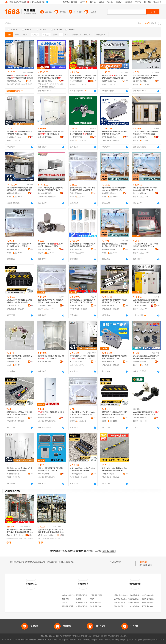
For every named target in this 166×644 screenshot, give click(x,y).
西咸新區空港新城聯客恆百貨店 (140, 249)
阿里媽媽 (86, 640)
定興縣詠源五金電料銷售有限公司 (126, 603)
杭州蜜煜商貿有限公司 (109, 305)
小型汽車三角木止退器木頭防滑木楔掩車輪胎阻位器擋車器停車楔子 (114, 413)
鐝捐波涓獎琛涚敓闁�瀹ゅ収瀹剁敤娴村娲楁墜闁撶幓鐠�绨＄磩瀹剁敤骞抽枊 (19, 77)
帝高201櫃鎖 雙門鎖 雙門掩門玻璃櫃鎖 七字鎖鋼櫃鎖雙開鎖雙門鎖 (146, 77)
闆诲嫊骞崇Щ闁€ (12, 538)
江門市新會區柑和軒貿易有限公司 (126, 599)
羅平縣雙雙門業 (82, 595)
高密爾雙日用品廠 (13, 362)
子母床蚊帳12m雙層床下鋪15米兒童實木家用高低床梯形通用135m (146, 245)
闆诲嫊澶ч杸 (23, 538)
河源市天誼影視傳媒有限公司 (138, 595)
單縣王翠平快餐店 (148, 603)
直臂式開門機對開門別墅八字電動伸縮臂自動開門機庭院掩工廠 (114, 301)
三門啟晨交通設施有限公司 (14, 305)
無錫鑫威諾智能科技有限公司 (77, 305)
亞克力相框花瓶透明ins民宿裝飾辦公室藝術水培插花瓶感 (19, 357)
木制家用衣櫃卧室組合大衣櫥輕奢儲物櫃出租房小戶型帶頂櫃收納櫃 (146, 133)
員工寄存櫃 (59, 84)
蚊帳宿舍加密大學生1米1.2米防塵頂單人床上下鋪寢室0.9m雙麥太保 (82, 189)
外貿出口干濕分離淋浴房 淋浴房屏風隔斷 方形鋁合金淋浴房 (19, 133)
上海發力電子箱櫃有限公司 (140, 305)
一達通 (155, 640)
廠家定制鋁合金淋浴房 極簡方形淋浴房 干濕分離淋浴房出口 (83, 357)
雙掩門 (119, 562)
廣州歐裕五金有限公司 (140, 81)
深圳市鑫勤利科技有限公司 (151, 595)
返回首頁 (98, 551)
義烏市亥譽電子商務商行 (77, 418)
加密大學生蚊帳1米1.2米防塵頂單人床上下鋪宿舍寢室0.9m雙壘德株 (19, 245)
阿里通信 (115, 640)
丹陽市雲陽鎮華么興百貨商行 (77, 193)
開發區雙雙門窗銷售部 (70, 606)
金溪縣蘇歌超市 (147, 606)
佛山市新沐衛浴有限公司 (14, 137)
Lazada (161, 640)
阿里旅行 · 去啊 (76, 640)
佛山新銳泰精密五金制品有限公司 (77, 137)
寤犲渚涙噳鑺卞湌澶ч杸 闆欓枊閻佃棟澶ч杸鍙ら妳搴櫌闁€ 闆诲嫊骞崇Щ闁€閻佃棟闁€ (20, 531)
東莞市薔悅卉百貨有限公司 (77, 249)
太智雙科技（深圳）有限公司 (45, 305)
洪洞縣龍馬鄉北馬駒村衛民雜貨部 (126, 606)
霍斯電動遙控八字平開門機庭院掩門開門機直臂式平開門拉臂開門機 (82, 301)
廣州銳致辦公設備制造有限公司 (45, 81)
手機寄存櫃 (42, 84)
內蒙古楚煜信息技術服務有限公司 (140, 599)
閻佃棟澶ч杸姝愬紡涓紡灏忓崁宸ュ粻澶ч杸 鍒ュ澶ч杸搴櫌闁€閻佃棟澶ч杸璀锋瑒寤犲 (51, 531)
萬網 (121, 640)
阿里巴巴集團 (7, 640)
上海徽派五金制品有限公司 (140, 418)
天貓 (56, 640)
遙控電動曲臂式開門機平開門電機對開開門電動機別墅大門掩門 (114, 133)
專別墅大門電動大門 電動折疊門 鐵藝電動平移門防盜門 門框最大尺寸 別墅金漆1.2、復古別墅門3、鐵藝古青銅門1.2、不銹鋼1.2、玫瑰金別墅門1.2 (83, 77)
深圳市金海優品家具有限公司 (14, 193)
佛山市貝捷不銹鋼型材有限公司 (45, 137)
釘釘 (141, 640)
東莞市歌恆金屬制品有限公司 (45, 249)
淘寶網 (50, 640)
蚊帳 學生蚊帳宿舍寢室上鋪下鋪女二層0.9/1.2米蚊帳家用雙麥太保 (114, 189)
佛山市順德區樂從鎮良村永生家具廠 (140, 137)
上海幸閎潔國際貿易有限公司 (138, 606)
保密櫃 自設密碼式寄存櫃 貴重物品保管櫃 (51, 413)
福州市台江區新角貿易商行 (140, 193)
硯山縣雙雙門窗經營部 (98, 606)
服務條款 (88, 636)
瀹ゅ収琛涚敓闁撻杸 (14, 84)
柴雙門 (78, 599)
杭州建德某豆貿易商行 (45, 193)
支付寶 (131, 640)
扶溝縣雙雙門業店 (96, 595)
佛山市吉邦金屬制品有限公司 (77, 81)
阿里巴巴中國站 (31, 640)
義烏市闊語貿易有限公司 (109, 193)
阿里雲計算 (99, 640)
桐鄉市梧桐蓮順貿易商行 (14, 249)
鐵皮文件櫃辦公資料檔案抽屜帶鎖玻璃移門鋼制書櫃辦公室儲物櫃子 (82, 245)
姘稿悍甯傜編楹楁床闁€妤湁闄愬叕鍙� (14, 81)
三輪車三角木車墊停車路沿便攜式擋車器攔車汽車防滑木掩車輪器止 (19, 301)
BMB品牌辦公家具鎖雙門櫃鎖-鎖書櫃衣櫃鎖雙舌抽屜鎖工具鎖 (146, 413)
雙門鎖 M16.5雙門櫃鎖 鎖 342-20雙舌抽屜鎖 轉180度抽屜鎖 (51, 245)
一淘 (67, 640)
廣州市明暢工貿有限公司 (109, 81)
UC (125, 640)
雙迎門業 (65, 599)
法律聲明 (81, 636)
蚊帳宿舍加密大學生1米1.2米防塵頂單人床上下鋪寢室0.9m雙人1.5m (51, 301)
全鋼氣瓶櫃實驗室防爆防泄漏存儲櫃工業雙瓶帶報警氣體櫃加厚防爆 (146, 301)
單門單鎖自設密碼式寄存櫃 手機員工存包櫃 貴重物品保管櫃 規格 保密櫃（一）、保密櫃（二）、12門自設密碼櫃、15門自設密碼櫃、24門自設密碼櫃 (51, 77)
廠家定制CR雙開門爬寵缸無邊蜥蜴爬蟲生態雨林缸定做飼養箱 (114, 77)
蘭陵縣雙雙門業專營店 (98, 603)
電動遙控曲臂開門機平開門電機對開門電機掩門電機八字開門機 (51, 469)
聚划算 (61, 640)
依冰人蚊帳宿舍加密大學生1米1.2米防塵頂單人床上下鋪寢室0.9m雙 (82, 413)
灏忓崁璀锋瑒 (43, 538)
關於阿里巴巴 (106, 636)
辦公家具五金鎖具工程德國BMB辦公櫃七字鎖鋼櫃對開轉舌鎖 (83, 133)
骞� (31, 81)
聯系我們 (115, 636)
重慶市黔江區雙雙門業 (84, 603)
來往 (136, 640)
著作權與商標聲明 (69, 636)
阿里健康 (147, 640)
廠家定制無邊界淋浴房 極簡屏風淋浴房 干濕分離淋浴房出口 (51, 133)
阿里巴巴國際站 (18, 640)
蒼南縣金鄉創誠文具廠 (150, 599)
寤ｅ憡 (31, 78)
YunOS (107, 640)
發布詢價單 (143, 562)
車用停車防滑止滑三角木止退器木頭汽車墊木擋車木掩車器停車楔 (19, 413)
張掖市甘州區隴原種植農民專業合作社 (141, 603)
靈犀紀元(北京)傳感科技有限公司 (126, 595)
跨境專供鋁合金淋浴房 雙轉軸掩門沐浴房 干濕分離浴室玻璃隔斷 (19, 469)
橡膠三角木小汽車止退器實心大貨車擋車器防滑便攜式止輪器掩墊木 (82, 469)
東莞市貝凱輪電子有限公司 (109, 137)
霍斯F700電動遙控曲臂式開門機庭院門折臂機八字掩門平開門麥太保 (51, 189)
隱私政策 (96, 636)
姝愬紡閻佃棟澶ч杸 (55, 538)
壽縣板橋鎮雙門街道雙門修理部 (73, 595)
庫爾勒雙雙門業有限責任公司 (86, 606)
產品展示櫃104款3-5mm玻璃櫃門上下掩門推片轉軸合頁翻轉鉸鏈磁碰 (146, 357)
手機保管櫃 (50, 84)
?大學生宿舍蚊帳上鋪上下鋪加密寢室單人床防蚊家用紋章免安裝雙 (114, 245)
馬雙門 (92, 599)
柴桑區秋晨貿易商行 (109, 249)
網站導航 (123, 636)
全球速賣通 (42, 640)
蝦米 (92, 640)
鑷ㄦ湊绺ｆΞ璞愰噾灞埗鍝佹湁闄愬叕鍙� (48, 535)
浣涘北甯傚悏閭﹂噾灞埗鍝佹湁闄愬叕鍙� (16, 535)
